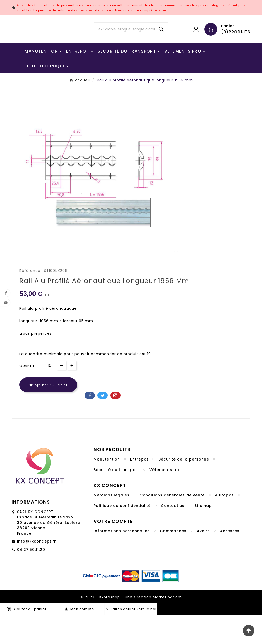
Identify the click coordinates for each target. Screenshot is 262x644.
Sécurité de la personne (184, 488)
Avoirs (203, 560)
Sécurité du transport (116, 498)
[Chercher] (124, 44)
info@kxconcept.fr (37, 570)
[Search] (161, 44)
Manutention (107, 488)
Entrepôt (139, 488)
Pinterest (115, 424)
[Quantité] (49, 394)
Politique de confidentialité (122, 534)
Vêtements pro (165, 498)
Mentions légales (112, 524)
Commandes (173, 560)
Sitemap (203, 534)
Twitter (103, 424)
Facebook (90, 424)
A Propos (224, 524)
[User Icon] (196, 44)
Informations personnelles (122, 560)
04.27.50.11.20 (31, 578)
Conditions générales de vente (172, 524)
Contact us (173, 534)
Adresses (230, 560)
